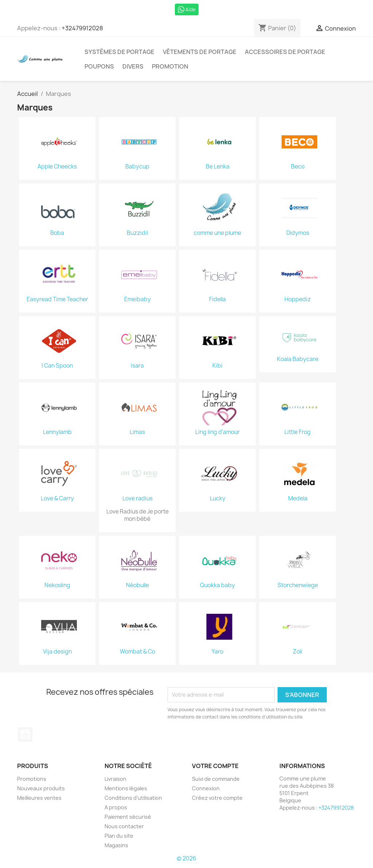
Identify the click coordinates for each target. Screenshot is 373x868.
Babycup (137, 167)
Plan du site (119, 836)
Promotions (32, 779)
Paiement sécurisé (128, 817)
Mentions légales (126, 788)
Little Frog (298, 432)
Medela (298, 499)
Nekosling (57, 585)
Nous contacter (124, 826)
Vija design (57, 652)
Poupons (99, 66)
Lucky (218, 499)
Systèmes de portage (119, 52)
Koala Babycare (298, 359)
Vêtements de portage (200, 52)
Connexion (206, 788)
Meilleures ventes (39, 798)
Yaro (217, 652)
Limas (137, 432)
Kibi (217, 366)
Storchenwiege (298, 585)
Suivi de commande (216, 779)
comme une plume (217, 233)
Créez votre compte (217, 798)
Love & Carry (57, 499)
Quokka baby (217, 585)
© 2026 (186, 858)
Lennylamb (57, 432)
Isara (137, 366)
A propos (116, 807)
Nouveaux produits (41, 788)
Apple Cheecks (57, 167)
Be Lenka (218, 167)
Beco (298, 167)
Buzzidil (137, 233)
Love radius (138, 499)
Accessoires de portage (285, 52)
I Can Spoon (57, 366)
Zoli (298, 652)
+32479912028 (82, 28)
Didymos (298, 233)
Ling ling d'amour (217, 432)
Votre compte (215, 766)
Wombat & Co (138, 652)
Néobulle (138, 585)
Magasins (116, 845)
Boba (57, 233)
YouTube (25, 735)
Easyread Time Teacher (57, 299)
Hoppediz (298, 299)
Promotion (170, 66)
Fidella (217, 299)
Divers (133, 66)
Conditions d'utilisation (133, 798)
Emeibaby (138, 299)
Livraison (115, 779)
